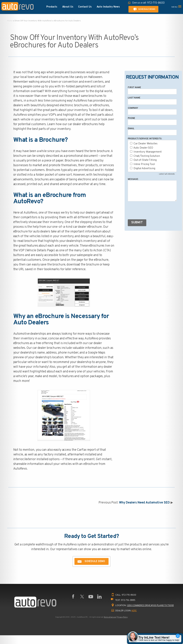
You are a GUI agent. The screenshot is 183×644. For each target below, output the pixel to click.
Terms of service (110, 617)
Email (131, 129)
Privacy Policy (122, 617)
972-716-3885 (128, 600)
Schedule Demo (144, 9)
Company (133, 108)
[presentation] (154, 211)
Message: (133, 179)
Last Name (134, 98)
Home (10, 21)
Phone (131, 118)
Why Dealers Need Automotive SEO (144, 503)
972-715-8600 (129, 595)
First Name (134, 88)
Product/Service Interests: (145, 139)
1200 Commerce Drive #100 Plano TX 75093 (150, 606)
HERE (134, 611)
